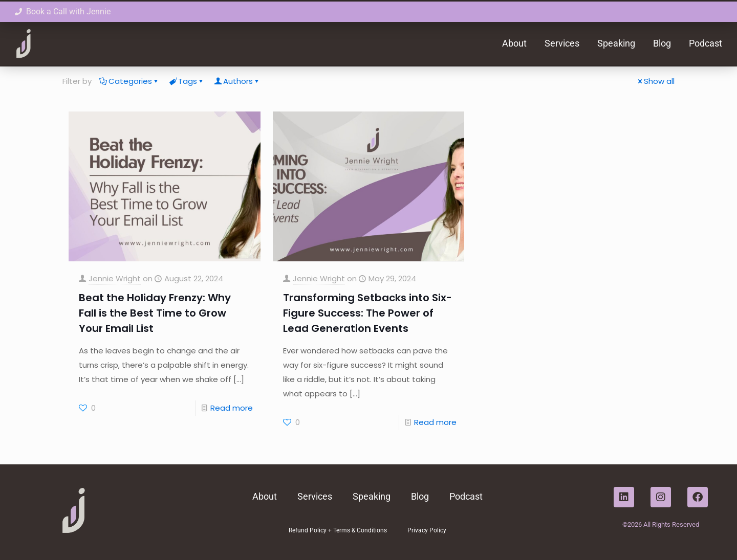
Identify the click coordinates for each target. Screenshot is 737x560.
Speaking (616, 43)
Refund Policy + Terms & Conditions (338, 530)
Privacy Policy (427, 530)
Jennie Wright (115, 278)
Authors (237, 81)
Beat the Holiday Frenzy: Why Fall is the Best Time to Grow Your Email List (155, 313)
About (514, 43)
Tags (187, 81)
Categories (129, 81)
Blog (662, 43)
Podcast (706, 43)
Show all (655, 81)
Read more (232, 408)
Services (562, 43)
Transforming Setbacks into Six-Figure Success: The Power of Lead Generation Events (367, 313)
